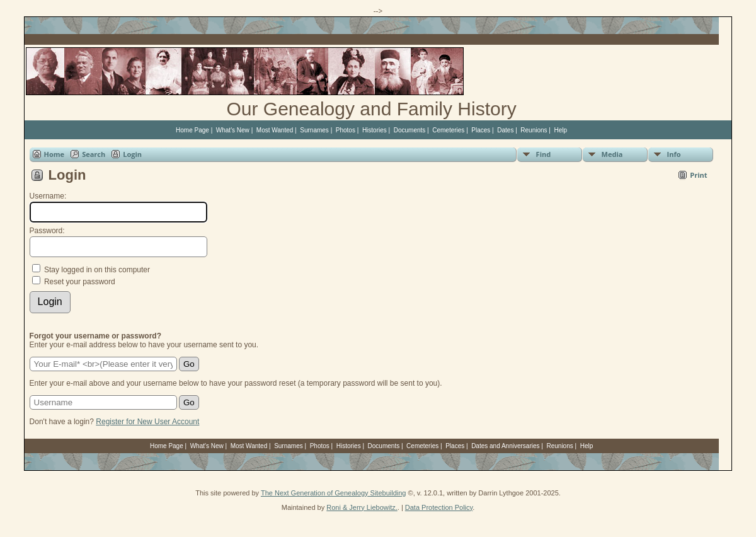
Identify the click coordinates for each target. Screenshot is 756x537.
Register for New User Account (147, 422)
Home (54, 154)
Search (94, 154)
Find (544, 154)
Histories (375, 130)
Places (481, 130)
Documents (410, 130)
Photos (346, 130)
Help (561, 130)
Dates (505, 130)
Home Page (192, 130)
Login (132, 154)
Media (612, 154)
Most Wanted (275, 130)
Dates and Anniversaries (505, 446)
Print (698, 175)
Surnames (314, 130)
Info (674, 154)
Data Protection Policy (439, 507)
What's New (233, 130)
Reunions (534, 130)
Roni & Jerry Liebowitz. (362, 507)
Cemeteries (448, 130)
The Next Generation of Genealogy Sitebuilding (334, 493)
